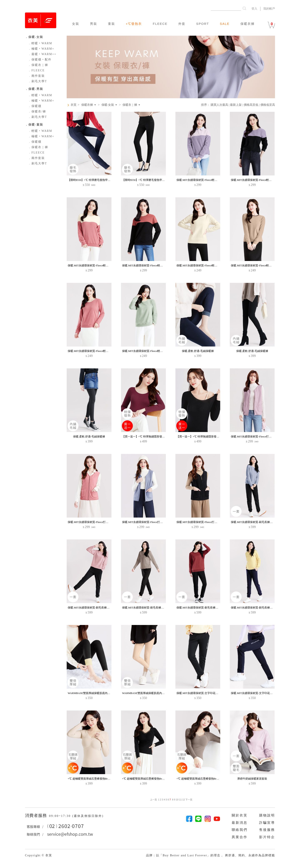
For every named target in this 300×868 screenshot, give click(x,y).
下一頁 (189, 800)
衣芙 (74, 105)
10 (177, 800)
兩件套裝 (36, 76)
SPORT (203, 24)
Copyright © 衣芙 (39, 855)
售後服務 (267, 830)
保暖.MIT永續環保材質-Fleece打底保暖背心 (257, 437)
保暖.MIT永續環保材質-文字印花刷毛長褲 (201, 693)
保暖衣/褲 (37, 111)
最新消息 (240, 823)
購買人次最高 (219, 105)
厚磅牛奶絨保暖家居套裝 (252, 779)
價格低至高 (268, 105)
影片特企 (267, 837)
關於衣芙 (240, 815)
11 (180, 800)
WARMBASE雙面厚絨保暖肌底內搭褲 (90, 693)
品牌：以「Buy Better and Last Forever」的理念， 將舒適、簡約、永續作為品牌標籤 (211, 855)
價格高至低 (251, 105)
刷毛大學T (38, 81)
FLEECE (160, 24)
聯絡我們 (240, 830)
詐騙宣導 (267, 823)
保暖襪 (35, 106)
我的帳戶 (269, 9)
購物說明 (267, 815)
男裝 (94, 24)
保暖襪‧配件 (40, 60)
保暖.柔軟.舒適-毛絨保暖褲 (198, 351)
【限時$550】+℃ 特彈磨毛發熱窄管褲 (90, 180)
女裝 (76, 24)
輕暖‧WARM (40, 43)
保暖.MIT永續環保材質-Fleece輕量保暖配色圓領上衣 (208, 265)
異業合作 (240, 837)
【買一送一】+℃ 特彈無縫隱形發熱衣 (145, 437)
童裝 (111, 24)
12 (184, 800)
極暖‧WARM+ (41, 49)
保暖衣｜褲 (38, 65)
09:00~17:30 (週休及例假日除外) (76, 816)
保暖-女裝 (108, 105)
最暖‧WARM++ (42, 54)
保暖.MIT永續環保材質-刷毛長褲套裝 (253, 522)
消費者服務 (37, 815)
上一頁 (153, 800)
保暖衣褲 (247, 24)
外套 (182, 24)
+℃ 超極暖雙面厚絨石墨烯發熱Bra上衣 (91, 779)
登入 (254, 9)
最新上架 (236, 105)
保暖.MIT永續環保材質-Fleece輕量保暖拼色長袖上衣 (208, 180)
